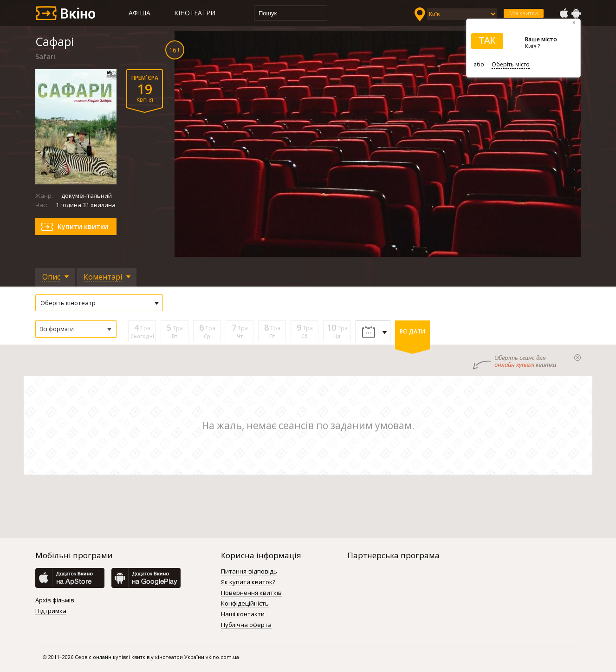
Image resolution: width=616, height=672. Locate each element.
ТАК (487, 40)
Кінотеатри (195, 13)
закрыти (577, 358)
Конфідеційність (245, 604)
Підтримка (51, 611)
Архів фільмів (55, 600)
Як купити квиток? (248, 582)
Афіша (139, 13)
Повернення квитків (251, 593)
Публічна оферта (246, 625)
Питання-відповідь (249, 572)
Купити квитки (83, 226)
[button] (76, 329)
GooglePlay (576, 13)
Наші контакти (243, 614)
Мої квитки (524, 13)
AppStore (564, 13)
